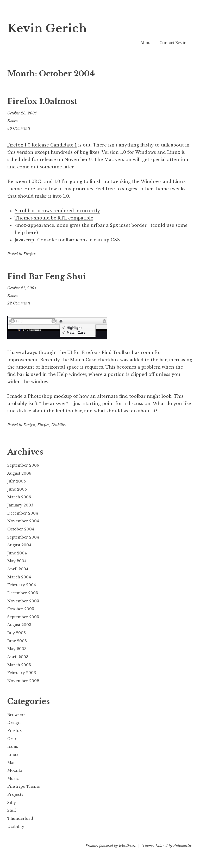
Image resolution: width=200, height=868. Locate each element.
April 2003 (18, 657)
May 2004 (17, 561)
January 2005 (20, 505)
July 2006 (17, 481)
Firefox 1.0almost (42, 101)
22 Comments (19, 303)
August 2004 (19, 545)
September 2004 (23, 537)
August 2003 (19, 625)
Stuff (12, 810)
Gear (12, 739)
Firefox (29, 254)
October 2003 (21, 609)
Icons (13, 747)
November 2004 (23, 521)
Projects (15, 794)
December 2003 (23, 593)
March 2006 (19, 497)
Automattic (182, 846)
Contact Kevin (173, 43)
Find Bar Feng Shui (47, 277)
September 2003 (23, 617)
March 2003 (19, 665)
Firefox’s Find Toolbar (106, 352)
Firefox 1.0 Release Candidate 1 (42, 145)
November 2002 (23, 681)
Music (13, 779)
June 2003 (17, 641)
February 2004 (22, 585)
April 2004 (18, 569)
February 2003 (22, 673)
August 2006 (19, 473)
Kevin (12, 121)
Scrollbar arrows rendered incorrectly (57, 211)
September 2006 (23, 465)
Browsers (16, 715)
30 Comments (19, 128)
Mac (11, 763)
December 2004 (23, 513)
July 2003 (17, 633)
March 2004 (19, 577)
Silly (12, 803)
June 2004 (17, 553)
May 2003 (17, 649)
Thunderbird (20, 818)
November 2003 (23, 601)
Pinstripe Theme (24, 786)
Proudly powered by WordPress (111, 846)
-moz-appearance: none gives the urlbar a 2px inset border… (82, 225)
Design (29, 425)
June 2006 (17, 489)
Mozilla (15, 771)
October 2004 (21, 529)
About (146, 43)
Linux (13, 755)
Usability (59, 425)
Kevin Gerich (50, 28)
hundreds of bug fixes (75, 152)
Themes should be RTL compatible (54, 218)
